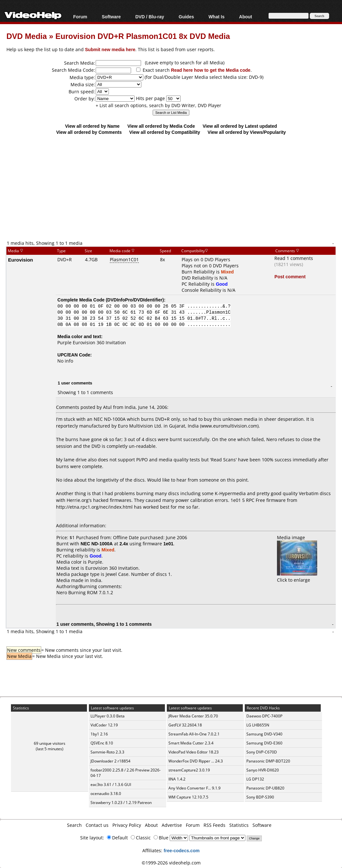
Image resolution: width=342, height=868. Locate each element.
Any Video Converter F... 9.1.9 (195, 788)
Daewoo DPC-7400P (264, 716)
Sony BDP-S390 (260, 797)
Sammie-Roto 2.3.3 (107, 752)
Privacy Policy (127, 825)
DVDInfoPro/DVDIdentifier (135, 300)
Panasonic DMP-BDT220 (268, 761)
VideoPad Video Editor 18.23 (194, 752)
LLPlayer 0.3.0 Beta (108, 716)
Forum (80, 17)
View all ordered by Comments (89, 132)
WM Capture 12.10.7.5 (188, 797)
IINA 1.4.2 (177, 779)
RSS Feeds (214, 825)
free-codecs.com (181, 850)
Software (111, 17)
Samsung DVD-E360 (264, 743)
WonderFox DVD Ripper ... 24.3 (196, 761)
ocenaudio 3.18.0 (106, 794)
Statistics (239, 825)
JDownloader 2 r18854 (110, 761)
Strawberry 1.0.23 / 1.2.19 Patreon (121, 803)
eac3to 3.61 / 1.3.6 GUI (111, 785)
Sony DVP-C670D (262, 752)
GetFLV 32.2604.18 (185, 725)
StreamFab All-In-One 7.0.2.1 (194, 734)
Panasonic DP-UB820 (265, 788)
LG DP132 (255, 779)
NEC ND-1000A (97, 544)
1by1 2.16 (99, 734)
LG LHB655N (258, 725)
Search (74, 825)
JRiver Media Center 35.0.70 (193, 716)
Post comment (290, 277)
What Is (216, 17)
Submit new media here (110, 49)
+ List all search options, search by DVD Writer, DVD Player (158, 105)
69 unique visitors (50, 743)
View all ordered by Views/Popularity (247, 132)
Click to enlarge (297, 577)
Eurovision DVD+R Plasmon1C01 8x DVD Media (143, 36)
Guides (186, 17)
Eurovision (21, 260)
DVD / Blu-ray (150, 17)
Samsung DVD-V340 (264, 734)
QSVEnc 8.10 (102, 743)
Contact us (97, 825)
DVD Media (27, 36)
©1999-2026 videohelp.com (171, 863)
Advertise (172, 825)
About (245, 17)
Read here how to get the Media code (211, 70)
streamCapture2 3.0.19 (189, 770)
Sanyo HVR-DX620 (263, 770)
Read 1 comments (294, 258)
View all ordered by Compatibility (165, 132)
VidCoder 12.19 (104, 725)
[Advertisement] (174, 187)
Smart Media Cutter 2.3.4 (191, 743)
